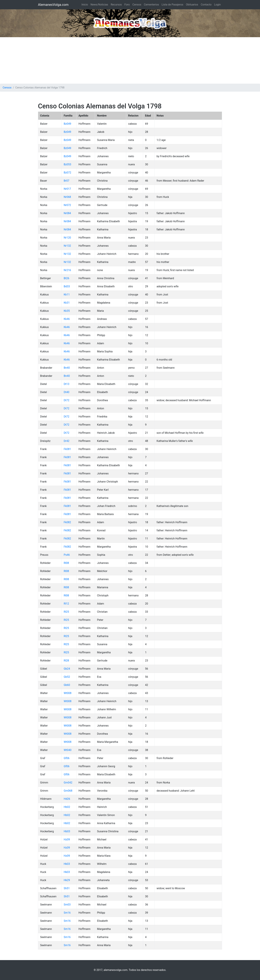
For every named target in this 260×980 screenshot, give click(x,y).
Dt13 (66, 384)
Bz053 (67, 164)
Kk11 (67, 295)
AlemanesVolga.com (53, 5)
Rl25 (66, 612)
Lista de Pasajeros (173, 5)
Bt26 (66, 278)
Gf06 (66, 758)
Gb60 (67, 685)
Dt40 (66, 392)
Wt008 (67, 693)
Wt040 (67, 750)
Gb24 (67, 669)
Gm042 (68, 783)
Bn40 (67, 368)
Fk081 (67, 449)
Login (217, 5)
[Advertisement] (130, 60)
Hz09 (67, 839)
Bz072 (67, 173)
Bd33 (67, 286)
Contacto (206, 5)
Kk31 (67, 303)
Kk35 (67, 311)
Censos (137, 5)
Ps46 (67, 555)
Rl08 (66, 563)
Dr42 (66, 441)
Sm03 (67, 905)
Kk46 (67, 319)
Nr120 (67, 238)
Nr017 (67, 189)
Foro (127, 5)
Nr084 (67, 213)
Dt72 (66, 400)
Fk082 (67, 522)
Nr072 (67, 205)
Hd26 (67, 799)
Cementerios (151, 5)
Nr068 (67, 197)
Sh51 (67, 888)
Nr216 (67, 270)
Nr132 (67, 246)
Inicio (85, 5)
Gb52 (67, 677)
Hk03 (67, 864)
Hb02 (67, 807)
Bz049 (67, 124)
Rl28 (66, 661)
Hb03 (67, 831)
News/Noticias (99, 5)
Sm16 (67, 913)
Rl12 (66, 604)
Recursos (116, 5)
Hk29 (67, 880)
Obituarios (192, 5)
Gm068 (68, 791)
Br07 (66, 181)
